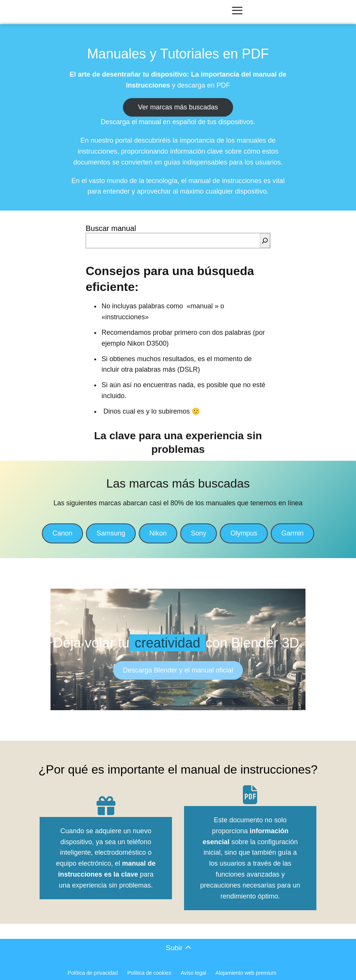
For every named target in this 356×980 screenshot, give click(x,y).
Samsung (111, 533)
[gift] (106, 806)
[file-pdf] (250, 795)
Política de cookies (149, 973)
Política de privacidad (93, 973)
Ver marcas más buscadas (178, 107)
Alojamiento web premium (246, 973)
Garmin (292, 533)
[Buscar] (265, 241)
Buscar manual (111, 228)
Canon (62, 533)
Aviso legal (193, 973)
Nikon (158, 533)
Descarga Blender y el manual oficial (178, 670)
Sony (199, 533)
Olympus (244, 533)
